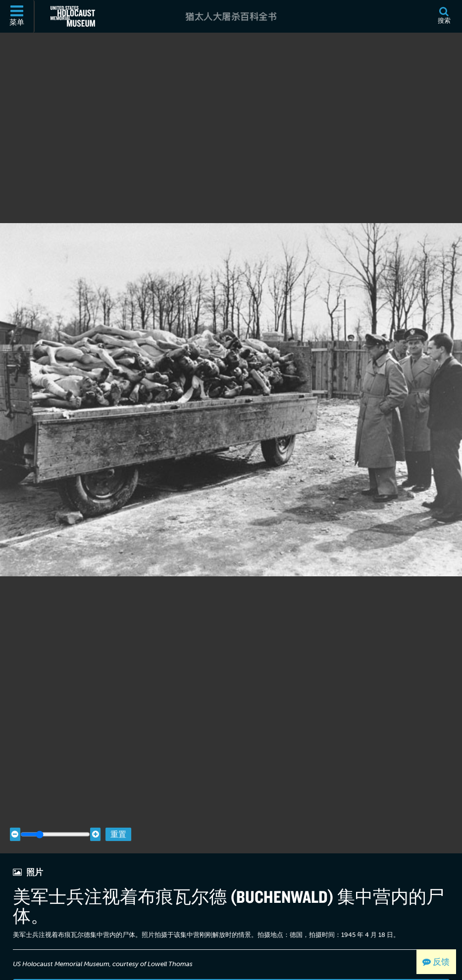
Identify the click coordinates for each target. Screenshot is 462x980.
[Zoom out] (15, 818)
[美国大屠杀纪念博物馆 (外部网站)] (73, 16)
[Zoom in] (95, 818)
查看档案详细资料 (231, 971)
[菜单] (17, 16)
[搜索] (444, 16)
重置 (118, 818)
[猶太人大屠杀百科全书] (231, 16)
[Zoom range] (55, 818)
